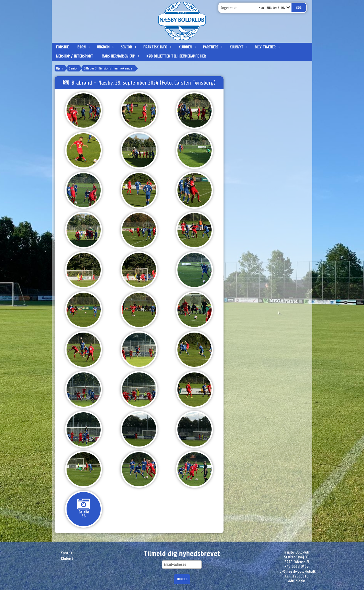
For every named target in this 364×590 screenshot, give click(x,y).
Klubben (187, 47)
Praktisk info (157, 47)
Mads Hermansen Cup (120, 56)
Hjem (60, 68)
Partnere (212, 47)
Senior (128, 47)
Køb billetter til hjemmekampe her (176, 56)
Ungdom (105, 47)
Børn (83, 47)
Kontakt (67, 553)
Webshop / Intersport (75, 56)
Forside (62, 47)
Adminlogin (297, 581)
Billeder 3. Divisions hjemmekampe (108, 68)
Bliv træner (267, 47)
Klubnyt (238, 47)
